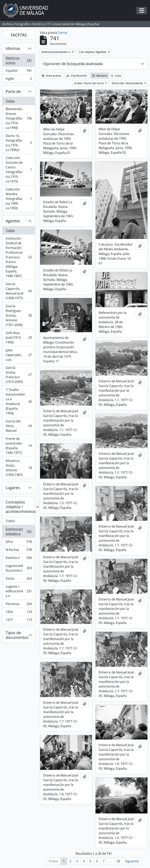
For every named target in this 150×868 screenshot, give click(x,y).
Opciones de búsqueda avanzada (73, 64)
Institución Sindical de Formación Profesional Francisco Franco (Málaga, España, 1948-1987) (19, 257)
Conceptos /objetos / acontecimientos (20, 507)
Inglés (19, 79)
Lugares (13, 488)
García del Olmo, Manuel (19, 426)
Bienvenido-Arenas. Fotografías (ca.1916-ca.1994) (19, 118)
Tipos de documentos (17, 635)
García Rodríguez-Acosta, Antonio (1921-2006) (19, 315)
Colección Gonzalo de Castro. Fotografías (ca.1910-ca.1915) (19, 170)
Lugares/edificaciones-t (19, 568)
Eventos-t (19, 559)
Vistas (19, 579)
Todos (10, 101)
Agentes (13, 221)
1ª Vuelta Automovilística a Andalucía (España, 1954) (19, 401)
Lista (116, 76)
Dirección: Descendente (128, 83)
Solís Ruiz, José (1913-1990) (19, 338)
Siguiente (132, 861)
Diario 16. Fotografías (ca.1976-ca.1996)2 (19, 143)
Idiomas (13, 48)
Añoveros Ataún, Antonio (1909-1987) (19, 468)
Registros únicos (19, 60)
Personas (19, 605)
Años (19, 543)
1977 (19, 621)
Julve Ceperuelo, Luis (19, 355)
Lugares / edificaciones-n (19, 591)
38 (118, 861)
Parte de (13, 91)
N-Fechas (19, 551)
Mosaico (100, 76)
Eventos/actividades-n (19, 531)
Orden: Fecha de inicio (89, 83)
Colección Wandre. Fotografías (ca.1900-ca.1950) (19, 199)
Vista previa (51, 76)
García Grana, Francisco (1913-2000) (19, 375)
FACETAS (19, 35)
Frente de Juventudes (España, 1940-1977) (19, 446)
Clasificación (77, 76)
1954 (19, 613)
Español (19, 71)
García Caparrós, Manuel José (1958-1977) (19, 291)
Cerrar (63, 33)
